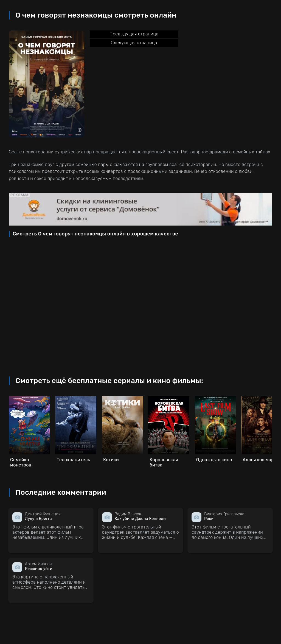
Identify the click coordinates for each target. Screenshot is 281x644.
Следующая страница (134, 43)
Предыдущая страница (134, 34)
